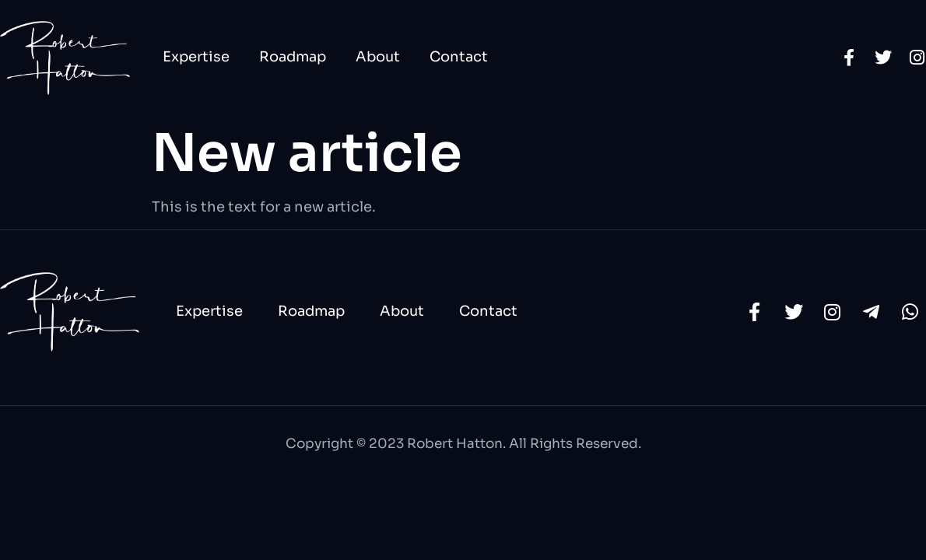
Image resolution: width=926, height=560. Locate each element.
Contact (459, 57)
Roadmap (293, 57)
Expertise (196, 57)
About (378, 57)
